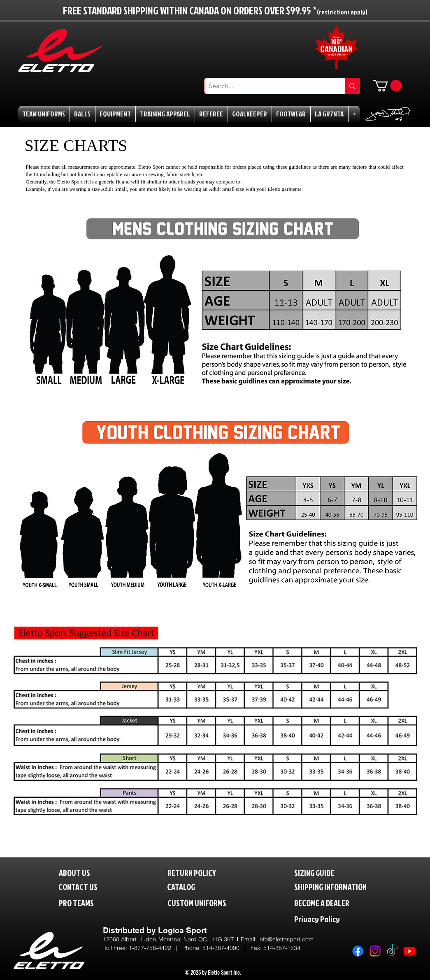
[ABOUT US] (81, 873)
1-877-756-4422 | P (157, 948)
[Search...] (268, 86)
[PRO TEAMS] (84, 903)
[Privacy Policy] (334, 919)
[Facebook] (358, 951)
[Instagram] (375, 951)
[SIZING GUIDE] (323, 873)
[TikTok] (392, 951)
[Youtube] (410, 951)
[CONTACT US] (85, 887)
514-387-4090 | (227, 948)
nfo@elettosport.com (287, 939)
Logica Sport (182, 930)
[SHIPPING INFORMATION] (346, 887)
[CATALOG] (186, 887)
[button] (388, 86)
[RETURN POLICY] (206, 873)
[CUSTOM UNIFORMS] (209, 903)
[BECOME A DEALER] (334, 903)
